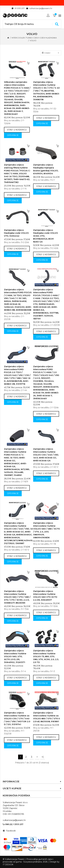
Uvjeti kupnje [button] (32, 789)
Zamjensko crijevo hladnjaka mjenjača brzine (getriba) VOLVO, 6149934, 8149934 (46, 169)
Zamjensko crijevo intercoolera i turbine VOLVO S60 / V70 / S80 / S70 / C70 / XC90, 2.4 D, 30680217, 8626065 (17, 597)
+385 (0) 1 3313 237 (13, 824)
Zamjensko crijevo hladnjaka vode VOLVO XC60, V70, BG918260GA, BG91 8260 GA (46, 236)
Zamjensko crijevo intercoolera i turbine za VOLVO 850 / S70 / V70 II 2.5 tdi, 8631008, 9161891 (46, 717)
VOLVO (33, 40)
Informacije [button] (32, 782)
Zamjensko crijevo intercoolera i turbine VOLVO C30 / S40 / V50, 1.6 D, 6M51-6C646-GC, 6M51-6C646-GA (46, 455)
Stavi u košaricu (17, 130)
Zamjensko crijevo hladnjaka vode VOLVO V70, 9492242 (16, 233)
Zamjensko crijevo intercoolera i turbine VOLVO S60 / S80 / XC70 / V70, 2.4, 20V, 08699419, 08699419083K (47, 530)
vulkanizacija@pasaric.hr (41, 8)
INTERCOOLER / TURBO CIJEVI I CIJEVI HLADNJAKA (34, 38)
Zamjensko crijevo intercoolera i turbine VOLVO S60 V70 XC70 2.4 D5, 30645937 (45, 595)
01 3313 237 (19, 8)
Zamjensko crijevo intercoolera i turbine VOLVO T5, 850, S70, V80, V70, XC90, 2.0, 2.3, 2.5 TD (46, 656)
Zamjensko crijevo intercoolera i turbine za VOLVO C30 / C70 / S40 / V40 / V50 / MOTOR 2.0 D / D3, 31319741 (17, 719)
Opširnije (13, 135)
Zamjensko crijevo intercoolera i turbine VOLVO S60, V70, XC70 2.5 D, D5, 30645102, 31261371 (15, 656)
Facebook (11, 831)
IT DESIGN (8, 865)
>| (43, 757)
